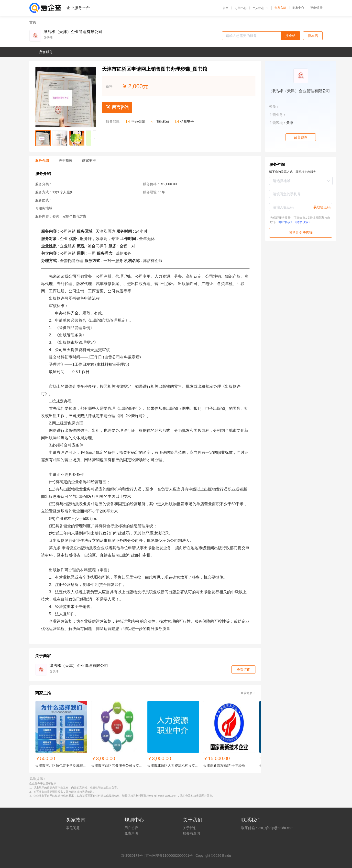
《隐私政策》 (302, 222)
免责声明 (131, 833)
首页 (226, 8)
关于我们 (190, 828)
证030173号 (134, 856)
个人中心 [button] (260, 8)
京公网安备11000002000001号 (169, 856)
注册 (320, 8)
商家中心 (298, 8)
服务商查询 (191, 833)
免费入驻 (280, 8)
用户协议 (131, 828)
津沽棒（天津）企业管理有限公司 (73, 32)
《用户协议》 (285, 222)
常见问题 (73, 828)
